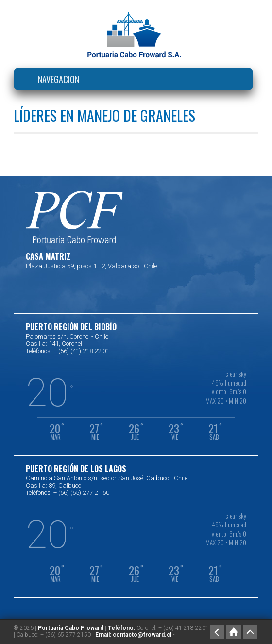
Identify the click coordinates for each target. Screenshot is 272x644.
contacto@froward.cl (142, 635)
